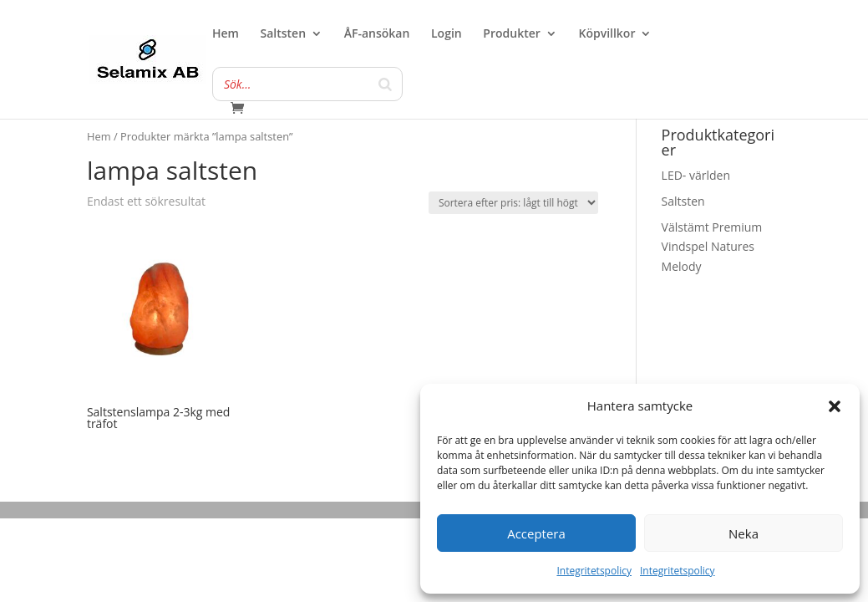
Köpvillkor (607, 34)
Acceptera (536, 533)
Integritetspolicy (594, 571)
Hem (226, 34)
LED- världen (696, 175)
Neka (744, 533)
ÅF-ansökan (377, 34)
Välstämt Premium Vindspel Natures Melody (712, 247)
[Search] (385, 84)
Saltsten (284, 34)
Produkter (511, 34)
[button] (835, 406)
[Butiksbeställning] (513, 203)
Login (447, 34)
